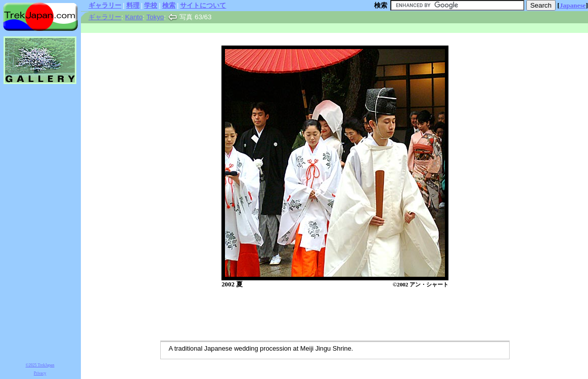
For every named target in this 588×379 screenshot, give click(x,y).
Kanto (134, 17)
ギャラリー (105, 5)
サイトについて (203, 5)
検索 (169, 5)
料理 (133, 5)
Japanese (573, 5)
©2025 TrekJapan (40, 365)
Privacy (40, 373)
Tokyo (155, 17)
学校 (151, 5)
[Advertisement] (325, 315)
